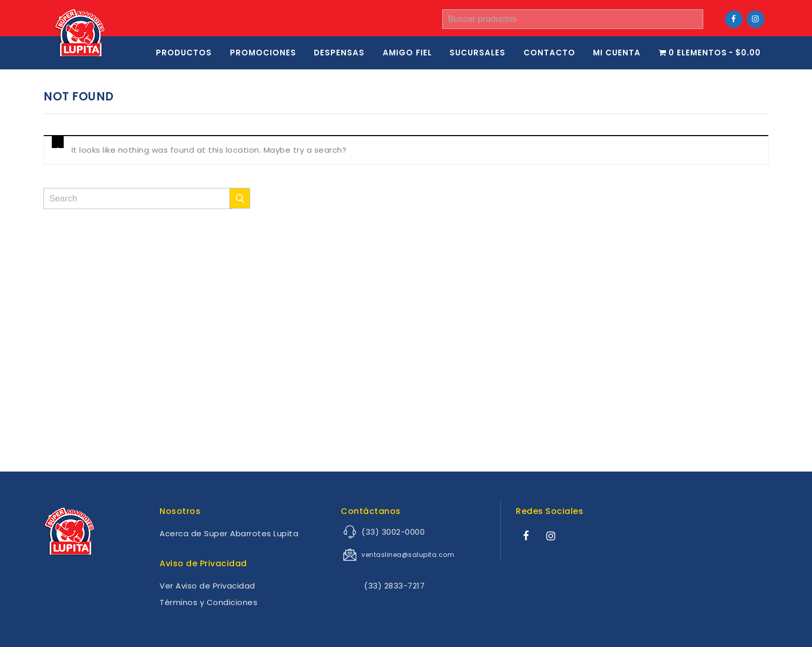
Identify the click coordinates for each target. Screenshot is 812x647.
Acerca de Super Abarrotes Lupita (229, 533)
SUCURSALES (477, 53)
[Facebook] (734, 19)
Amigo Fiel (407, 53)
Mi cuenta (617, 53)
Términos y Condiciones (208, 602)
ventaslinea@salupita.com (408, 555)
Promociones (263, 53)
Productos (184, 53)
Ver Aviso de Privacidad (207, 586)
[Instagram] (756, 19)
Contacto (549, 53)
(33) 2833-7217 (384, 586)
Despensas (339, 53)
